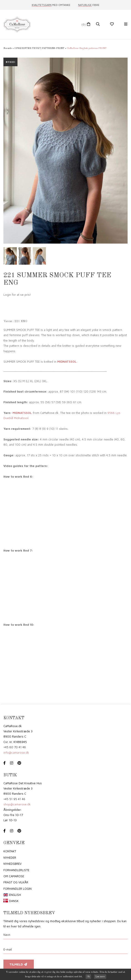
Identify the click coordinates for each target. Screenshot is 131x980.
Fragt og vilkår (16, 882)
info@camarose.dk (16, 753)
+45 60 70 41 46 (15, 747)
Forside (8, 48)
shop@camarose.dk (17, 804)
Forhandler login (17, 889)
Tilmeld (19, 964)
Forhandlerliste (16, 870)
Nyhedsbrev (12, 864)
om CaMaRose (14, 876)
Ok (88, 977)
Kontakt (10, 851)
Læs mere (100, 977)
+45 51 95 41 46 (14, 799)
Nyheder (10, 858)
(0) (84, 24)
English (15, 895)
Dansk (14, 901)
